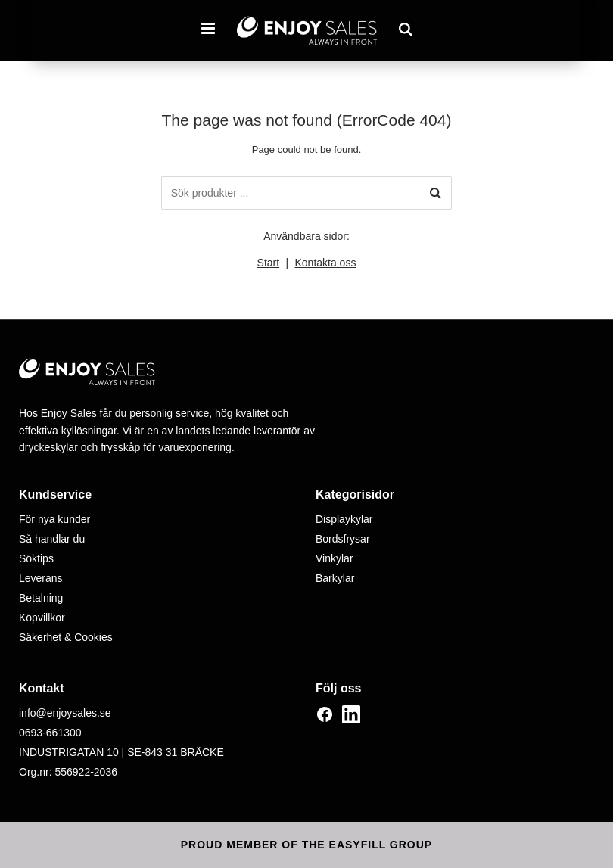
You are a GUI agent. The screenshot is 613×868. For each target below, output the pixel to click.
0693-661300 (50, 733)
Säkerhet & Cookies (66, 637)
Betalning (41, 598)
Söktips (36, 558)
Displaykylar (344, 519)
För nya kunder (54, 519)
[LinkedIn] (351, 714)
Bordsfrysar (343, 539)
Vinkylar (335, 558)
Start (269, 263)
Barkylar (335, 578)
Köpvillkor (42, 618)
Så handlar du (52, 539)
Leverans (41, 578)
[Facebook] (325, 714)
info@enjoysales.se (65, 713)
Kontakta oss (325, 263)
